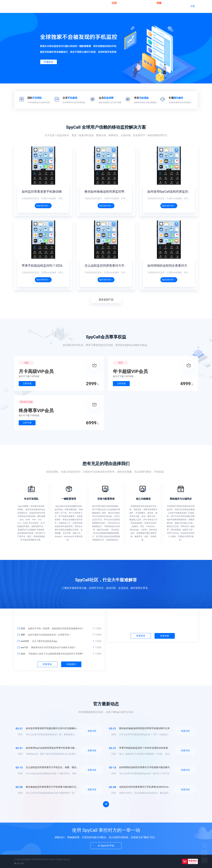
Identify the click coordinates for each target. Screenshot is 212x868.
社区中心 (153, 616)
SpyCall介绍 (43, 206)
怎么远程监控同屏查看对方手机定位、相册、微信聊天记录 (124, 266)
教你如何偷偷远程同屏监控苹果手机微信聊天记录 (118, 192)
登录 (180, 6)
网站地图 (19, 863)
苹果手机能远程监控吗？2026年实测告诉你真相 (54, 266)
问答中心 (59, 616)
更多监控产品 (106, 300)
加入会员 (158, 5)
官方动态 (143, 6)
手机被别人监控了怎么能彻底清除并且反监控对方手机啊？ (56, 654)
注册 (193, 6)
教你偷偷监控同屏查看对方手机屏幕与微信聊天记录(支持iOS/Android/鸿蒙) (64, 787)
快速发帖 (165, 636)
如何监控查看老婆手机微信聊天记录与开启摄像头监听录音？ (63, 192)
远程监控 (113, 5)
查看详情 (92, 731)
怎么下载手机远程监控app (45, 641)
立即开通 (27, 384)
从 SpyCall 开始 (106, 846)
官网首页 (98, 6)
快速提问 (71, 664)
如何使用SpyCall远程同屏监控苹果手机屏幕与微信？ (53, 748)
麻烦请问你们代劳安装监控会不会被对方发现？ (54, 647)
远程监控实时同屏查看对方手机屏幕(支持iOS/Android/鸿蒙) (150, 787)
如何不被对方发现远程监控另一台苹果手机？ (49, 635)
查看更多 (47, 664)
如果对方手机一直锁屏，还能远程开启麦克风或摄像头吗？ (56, 628)
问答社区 (128, 6)
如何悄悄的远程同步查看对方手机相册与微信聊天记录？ (148, 767)
